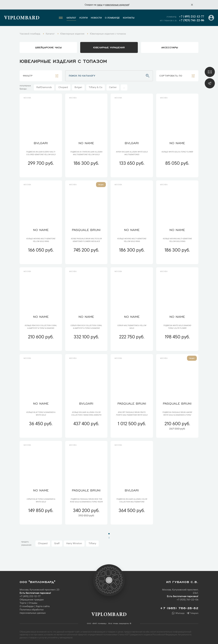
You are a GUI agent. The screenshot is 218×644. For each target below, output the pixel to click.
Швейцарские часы (48, 47)
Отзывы (33, 603)
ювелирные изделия (117, 5)
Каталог (71, 18)
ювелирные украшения (109, 47)
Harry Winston (74, 544)
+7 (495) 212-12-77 (192, 17)
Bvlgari (78, 87)
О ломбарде (112, 18)
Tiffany (92, 544)
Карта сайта (43, 606)
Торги (23, 603)
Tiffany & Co (96, 87)
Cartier (113, 87)
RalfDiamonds (44, 87)
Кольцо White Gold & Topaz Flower (177, 152)
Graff (57, 544)
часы (100, 5)
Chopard (63, 87)
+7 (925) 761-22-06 (192, 20)
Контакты (129, 18)
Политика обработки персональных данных (33, 611)
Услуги (83, 18)
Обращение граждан (32, 600)
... (124, 87)
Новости (96, 18)
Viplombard (22, 18)
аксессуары (170, 47)
